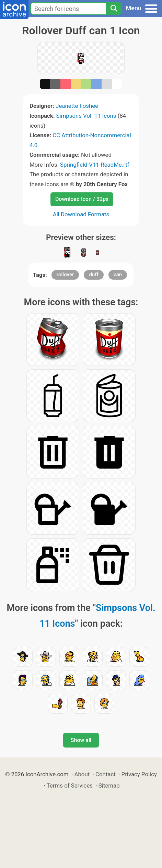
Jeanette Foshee (77, 106)
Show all (81, 740)
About (82, 774)
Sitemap (109, 786)
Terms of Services (70, 786)
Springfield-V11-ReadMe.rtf (95, 165)
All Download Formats (81, 214)
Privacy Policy (139, 774)
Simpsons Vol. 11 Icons (86, 116)
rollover (65, 275)
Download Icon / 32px (82, 199)
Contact (106, 774)
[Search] (114, 9)
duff (94, 275)
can (118, 275)
